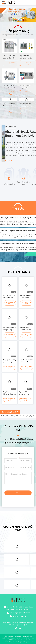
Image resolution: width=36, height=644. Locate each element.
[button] (16, 20)
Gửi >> (18, 493)
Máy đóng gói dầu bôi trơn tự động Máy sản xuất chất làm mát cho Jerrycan (10, 393)
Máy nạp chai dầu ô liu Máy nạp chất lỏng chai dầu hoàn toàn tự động (9, 297)
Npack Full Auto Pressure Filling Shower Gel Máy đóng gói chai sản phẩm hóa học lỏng (25, 393)
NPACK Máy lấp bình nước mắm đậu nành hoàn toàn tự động (26, 361)
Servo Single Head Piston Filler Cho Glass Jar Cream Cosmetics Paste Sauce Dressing (26, 297)
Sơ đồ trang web (22, 636)
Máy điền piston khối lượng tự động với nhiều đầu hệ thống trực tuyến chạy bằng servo (10, 329)
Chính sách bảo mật (10, 636)
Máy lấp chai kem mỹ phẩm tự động (10, 361)
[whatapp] (16, 628)
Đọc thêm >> (10, 161)
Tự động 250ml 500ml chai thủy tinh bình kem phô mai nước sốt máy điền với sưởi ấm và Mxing (26, 329)
